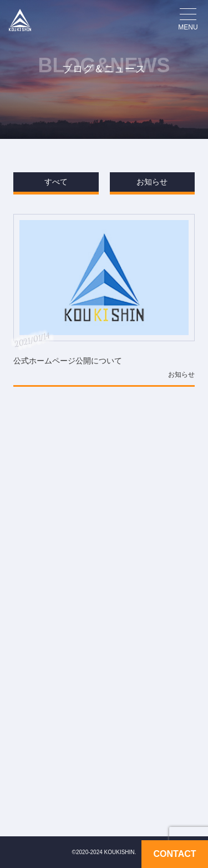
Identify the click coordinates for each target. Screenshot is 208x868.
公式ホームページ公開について (68, 361)
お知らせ (152, 182)
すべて (56, 182)
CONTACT (174, 854)
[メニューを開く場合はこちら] (188, 20)
